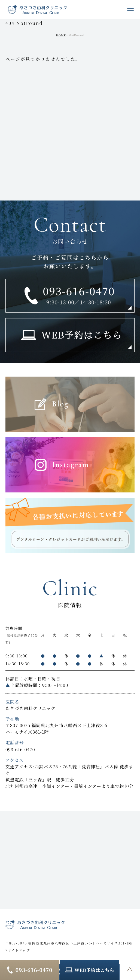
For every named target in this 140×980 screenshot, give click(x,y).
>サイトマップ (18, 950)
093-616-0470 (20, 750)
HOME (61, 35)
